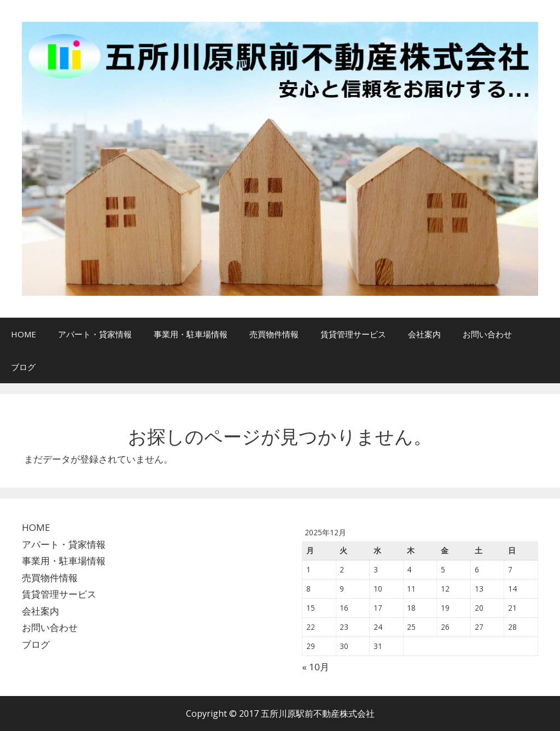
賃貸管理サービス (353, 334)
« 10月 (316, 667)
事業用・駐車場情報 (191, 334)
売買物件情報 (274, 334)
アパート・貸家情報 (95, 334)
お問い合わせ (487, 334)
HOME (24, 334)
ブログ (23, 367)
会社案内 (424, 334)
